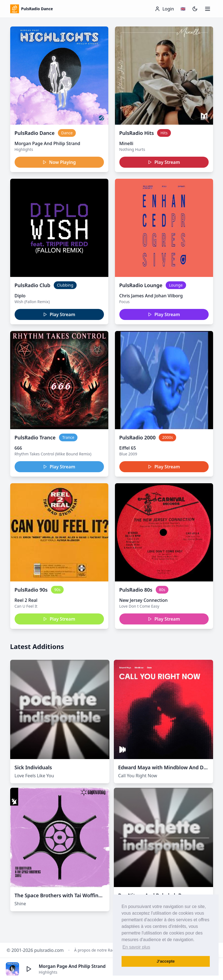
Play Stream (164, 162)
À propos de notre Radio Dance (102, 950)
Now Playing (59, 162)
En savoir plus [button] (136, 947)
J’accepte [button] (166, 961)
